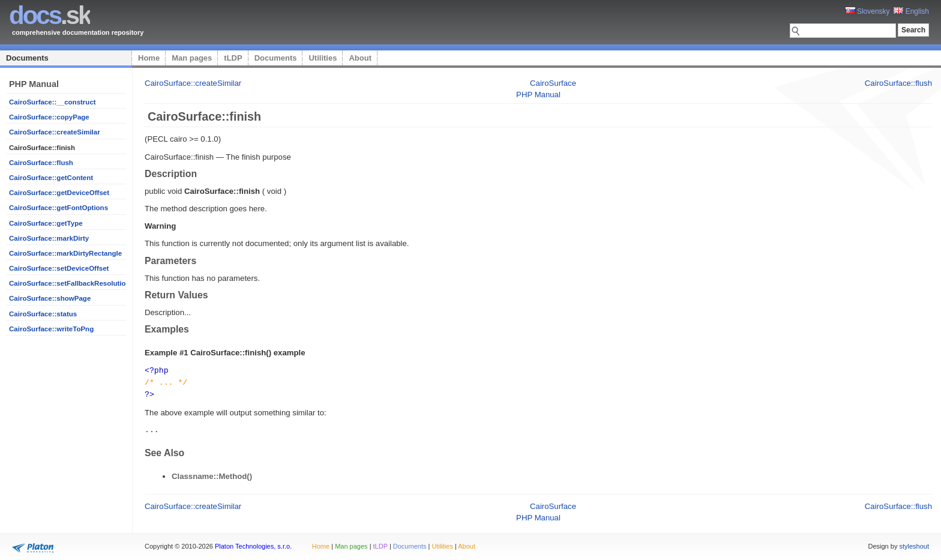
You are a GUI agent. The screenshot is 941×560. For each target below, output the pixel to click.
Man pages (192, 58)
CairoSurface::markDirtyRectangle (65, 253)
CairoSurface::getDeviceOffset (59, 193)
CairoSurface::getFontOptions (59, 208)
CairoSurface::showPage (50, 298)
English (911, 11)
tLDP (233, 58)
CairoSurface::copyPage (49, 117)
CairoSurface (553, 83)
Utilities (323, 58)
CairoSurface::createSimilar (55, 132)
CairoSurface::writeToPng (51, 329)
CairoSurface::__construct (53, 102)
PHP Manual (538, 95)
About (360, 58)
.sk (50, 15)
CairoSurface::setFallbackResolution (70, 283)
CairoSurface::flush (41, 163)
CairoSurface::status (43, 314)
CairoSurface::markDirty (49, 238)
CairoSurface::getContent (51, 178)
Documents (27, 58)
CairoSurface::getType (46, 223)
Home (149, 58)
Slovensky (868, 11)
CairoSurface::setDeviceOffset (59, 268)
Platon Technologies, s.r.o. (253, 544)
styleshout (914, 544)
